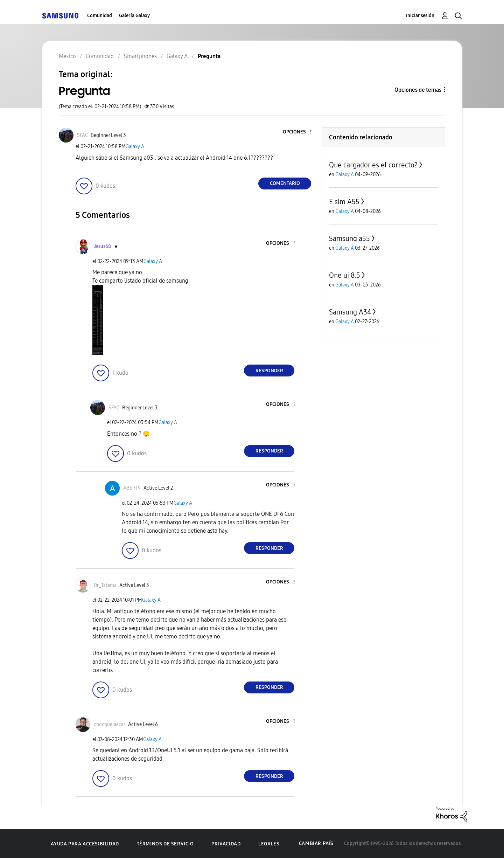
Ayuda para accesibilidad (85, 844)
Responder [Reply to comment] (269, 371)
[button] (299, 132)
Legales (269, 844)
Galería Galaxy (134, 16)
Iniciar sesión (420, 16)
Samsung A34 (350, 312)
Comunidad (100, 16)
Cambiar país (316, 843)
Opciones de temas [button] (418, 90)
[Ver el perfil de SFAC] (82, 135)
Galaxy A (135, 147)
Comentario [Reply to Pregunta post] (285, 183)
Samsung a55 (349, 238)
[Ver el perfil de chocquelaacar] (110, 724)
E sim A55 (344, 202)
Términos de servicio (165, 844)
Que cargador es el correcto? (373, 165)
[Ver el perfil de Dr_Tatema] (105, 585)
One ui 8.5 (345, 275)
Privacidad (226, 844)
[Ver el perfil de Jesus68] (102, 246)
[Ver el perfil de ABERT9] (132, 488)
